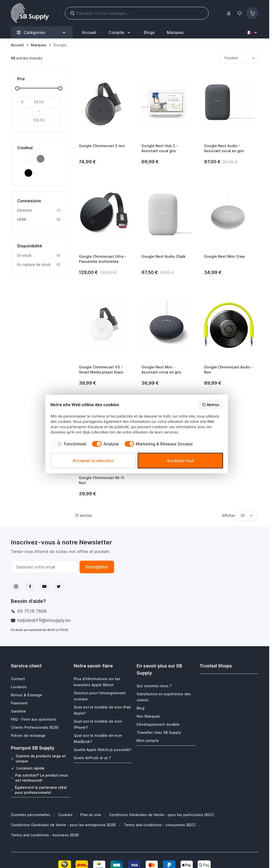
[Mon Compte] (120, 32)
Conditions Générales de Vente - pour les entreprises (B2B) (63, 825)
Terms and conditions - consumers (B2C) (160, 825)
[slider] (17, 88)
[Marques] (39, 45)
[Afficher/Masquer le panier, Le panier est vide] (252, 13)
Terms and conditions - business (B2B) (45, 835)
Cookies (65, 814)
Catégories (42, 33)
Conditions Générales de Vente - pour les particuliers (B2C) (161, 814)
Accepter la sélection (93, 461)
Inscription (97, 567)
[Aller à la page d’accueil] (17, 45)
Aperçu (211, 405)
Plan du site (91, 814)
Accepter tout (180, 461)
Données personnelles (31, 814)
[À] (39, 120)
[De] (39, 102)
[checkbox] (68, 444)
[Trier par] (239, 58)
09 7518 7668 (32, 611)
